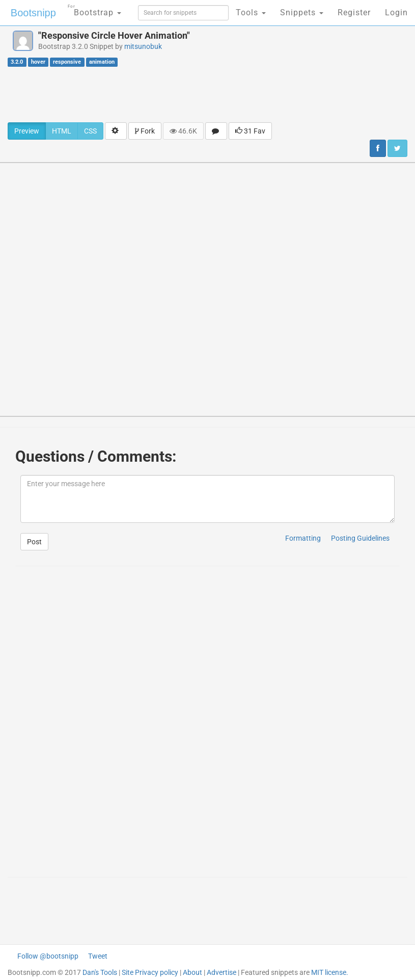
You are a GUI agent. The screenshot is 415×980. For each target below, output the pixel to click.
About (192, 972)
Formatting (303, 538)
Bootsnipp (33, 13)
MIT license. (330, 972)
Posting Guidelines (360, 538)
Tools (251, 12)
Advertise (222, 972)
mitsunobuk (143, 46)
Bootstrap (94, 9)
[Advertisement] (208, 94)
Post (34, 542)
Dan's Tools (100, 972)
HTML (62, 131)
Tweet (98, 956)
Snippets (302, 12)
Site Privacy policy (150, 972)
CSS (90, 131)
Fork (145, 131)
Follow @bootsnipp (48, 956)
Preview (27, 131)
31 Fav (250, 131)
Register (354, 12)
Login (396, 12)
